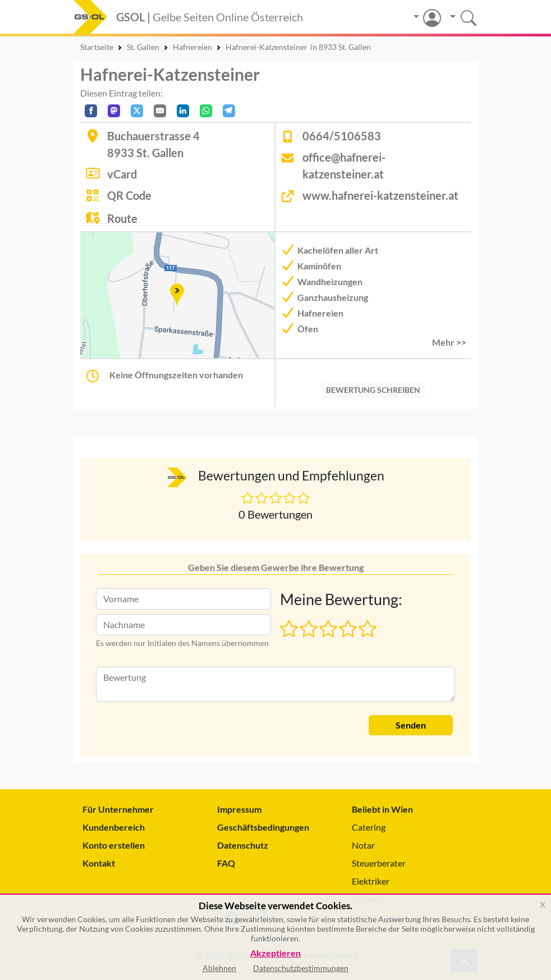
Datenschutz (243, 845)
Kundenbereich (114, 827)
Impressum (239, 809)
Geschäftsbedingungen (263, 827)
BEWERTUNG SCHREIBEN (373, 390)
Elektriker (371, 881)
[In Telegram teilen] (229, 111)
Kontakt (99, 863)
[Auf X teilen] (137, 111)
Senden (411, 725)
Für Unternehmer (118, 809)
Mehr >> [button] (449, 342)
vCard (122, 174)
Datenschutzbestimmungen (301, 968)
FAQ (226, 863)
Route (122, 218)
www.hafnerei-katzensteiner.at (380, 195)
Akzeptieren (275, 953)
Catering (369, 827)
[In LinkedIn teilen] (183, 111)
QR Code (129, 195)
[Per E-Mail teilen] (160, 111)
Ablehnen (219, 968)
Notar (363, 845)
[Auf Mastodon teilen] (114, 111)
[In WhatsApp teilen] (206, 111)
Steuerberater (379, 863)
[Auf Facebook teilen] (91, 111)
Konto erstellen (114, 845)
